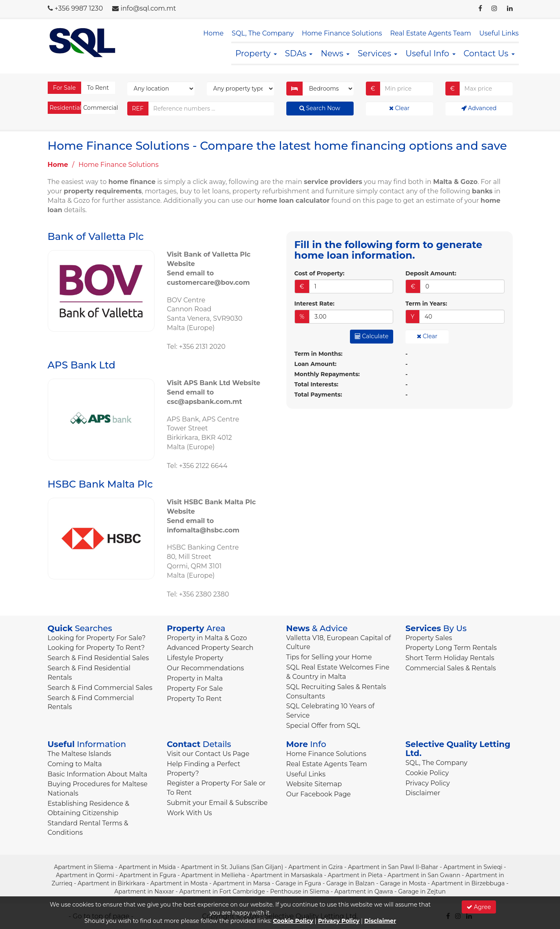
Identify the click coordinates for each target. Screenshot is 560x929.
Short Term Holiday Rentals (450, 658)
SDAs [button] (299, 53)
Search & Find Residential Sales (98, 658)
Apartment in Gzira (315, 867)
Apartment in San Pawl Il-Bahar (393, 867)
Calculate (372, 336)
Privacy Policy (428, 783)
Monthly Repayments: (327, 374)
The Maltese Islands (80, 754)
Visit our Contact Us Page (208, 754)
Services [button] (377, 53)
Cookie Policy (427, 773)
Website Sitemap (314, 784)
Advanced (479, 108)
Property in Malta (195, 678)
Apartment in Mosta (179, 883)
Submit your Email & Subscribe (217, 803)
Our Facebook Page (319, 794)
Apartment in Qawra (364, 891)
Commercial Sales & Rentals (451, 668)
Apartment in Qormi (85, 875)
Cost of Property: (320, 273)
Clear (399, 108)
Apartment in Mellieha (214, 875)
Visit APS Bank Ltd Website (214, 383)
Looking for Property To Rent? (96, 648)
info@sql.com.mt (148, 8)
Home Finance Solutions (342, 33)
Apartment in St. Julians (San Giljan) (232, 867)
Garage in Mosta (403, 883)
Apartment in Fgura (148, 875)
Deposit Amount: (431, 273)
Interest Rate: (314, 304)
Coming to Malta (75, 764)
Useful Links (499, 33)
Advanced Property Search (210, 648)
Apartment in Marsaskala (287, 875)
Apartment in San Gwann (424, 875)
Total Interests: (317, 384)
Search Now (320, 108)
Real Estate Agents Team (431, 33)
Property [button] (256, 53)
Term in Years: (426, 304)
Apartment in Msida (147, 867)
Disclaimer (423, 793)
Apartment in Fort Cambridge (222, 891)
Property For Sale (195, 688)
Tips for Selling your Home (329, 657)
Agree (479, 907)
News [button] (335, 53)
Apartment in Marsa (242, 883)
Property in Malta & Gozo (207, 638)
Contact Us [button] (489, 53)
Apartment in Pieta (355, 875)
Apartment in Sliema (84, 867)
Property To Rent (194, 699)
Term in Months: (319, 354)
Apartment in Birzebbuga (468, 883)
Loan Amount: (315, 364)
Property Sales (429, 638)
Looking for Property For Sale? (97, 638)
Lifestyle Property (195, 658)
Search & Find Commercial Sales (100, 688)
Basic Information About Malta (98, 774)
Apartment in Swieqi (473, 867)
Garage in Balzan (350, 883)
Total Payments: (318, 395)
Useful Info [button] (430, 53)
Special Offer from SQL (323, 726)
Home (213, 33)
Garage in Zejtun (422, 891)
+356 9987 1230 (79, 8)
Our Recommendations (205, 668)
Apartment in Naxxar (144, 891)
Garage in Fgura (298, 883)
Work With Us (189, 813)
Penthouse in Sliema (300, 891)
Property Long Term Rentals (451, 648)
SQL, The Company (263, 33)
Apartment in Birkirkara (111, 883)
